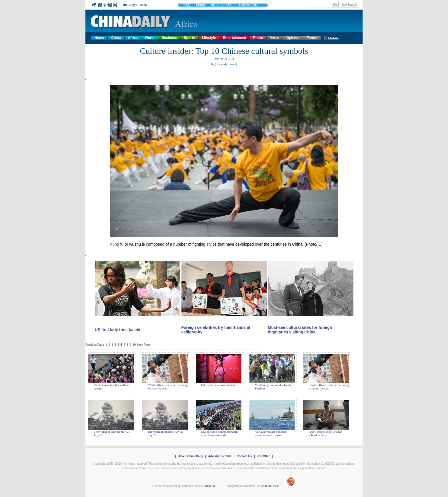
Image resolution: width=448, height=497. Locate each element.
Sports (189, 38)
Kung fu (117, 244)
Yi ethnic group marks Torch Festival (273, 387)
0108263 (211, 486)
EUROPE (227, 5)
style (211, 244)
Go (335, 5)
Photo (258, 38)
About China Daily (191, 456)
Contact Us (244, 456)
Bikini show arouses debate (218, 385)
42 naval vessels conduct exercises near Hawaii (270, 433)
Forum (312, 38)
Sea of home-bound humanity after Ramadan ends (220, 433)
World (150, 38)
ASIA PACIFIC (248, 5)
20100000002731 (268, 486)
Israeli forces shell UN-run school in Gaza (325, 433)
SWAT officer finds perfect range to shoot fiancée (168, 387)
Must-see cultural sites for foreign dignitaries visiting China (300, 330)
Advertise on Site (220, 456)
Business (169, 38)
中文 (187, 5)
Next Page (144, 345)
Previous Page (95, 345)
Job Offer (263, 456)
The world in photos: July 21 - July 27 (113, 433)
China (116, 38)
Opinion (293, 38)
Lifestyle (209, 38)
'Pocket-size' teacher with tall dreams (112, 387)
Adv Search (349, 5)
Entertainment (235, 38)
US (213, 5)
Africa (133, 38)
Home (99, 38)
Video (275, 38)
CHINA (201, 5)
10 (134, 345)
